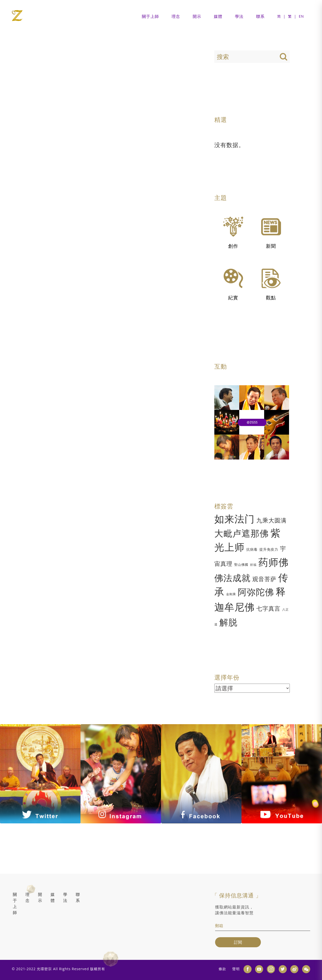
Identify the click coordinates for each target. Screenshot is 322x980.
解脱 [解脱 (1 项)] (228, 622)
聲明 (236, 969)
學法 (239, 16)
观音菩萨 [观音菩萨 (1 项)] (264, 579)
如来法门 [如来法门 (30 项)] (234, 519)
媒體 (218, 16)
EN (301, 16)
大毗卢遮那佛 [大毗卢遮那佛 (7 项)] (242, 533)
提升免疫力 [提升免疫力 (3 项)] (269, 549)
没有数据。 (229, 145)
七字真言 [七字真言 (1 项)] (268, 608)
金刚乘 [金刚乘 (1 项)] (231, 594)
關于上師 (150, 16)
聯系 (260, 16)
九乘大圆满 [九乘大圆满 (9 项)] (271, 520)
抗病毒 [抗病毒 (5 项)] (252, 549)
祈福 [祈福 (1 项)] (253, 565)
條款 (222, 969)
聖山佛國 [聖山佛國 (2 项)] (241, 565)
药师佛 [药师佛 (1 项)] (273, 562)
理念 (176, 16)
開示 (197, 16)
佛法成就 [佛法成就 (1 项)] (232, 578)
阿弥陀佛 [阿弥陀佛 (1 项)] (256, 592)
